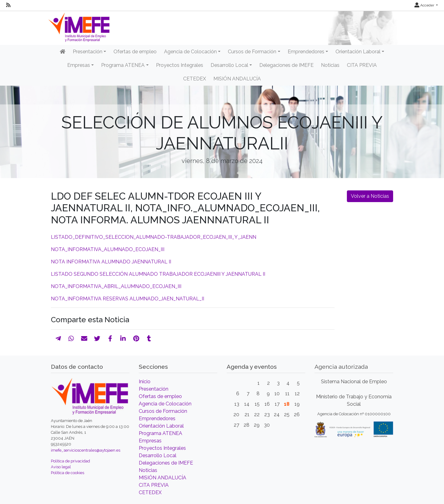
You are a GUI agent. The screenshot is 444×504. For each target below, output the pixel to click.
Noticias (330, 65)
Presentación (154, 389)
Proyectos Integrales (180, 65)
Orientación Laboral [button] (358, 52)
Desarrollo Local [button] (229, 65)
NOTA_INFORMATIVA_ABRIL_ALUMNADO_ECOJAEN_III (116, 286)
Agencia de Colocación (165, 404)
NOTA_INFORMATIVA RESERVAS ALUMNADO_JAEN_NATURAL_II (127, 299)
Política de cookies (68, 473)
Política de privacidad (70, 461)
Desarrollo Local (158, 455)
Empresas (150, 441)
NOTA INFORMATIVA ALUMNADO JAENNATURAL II (111, 262)
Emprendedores (157, 419)
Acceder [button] (425, 5)
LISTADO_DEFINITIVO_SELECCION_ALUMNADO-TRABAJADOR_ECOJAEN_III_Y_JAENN (154, 237)
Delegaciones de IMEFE (286, 65)
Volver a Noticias (370, 196)
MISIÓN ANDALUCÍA (237, 79)
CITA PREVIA (362, 65)
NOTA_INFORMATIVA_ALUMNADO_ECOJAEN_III (108, 249)
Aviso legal (61, 467)
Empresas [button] (79, 65)
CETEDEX (195, 79)
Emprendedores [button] (306, 52)
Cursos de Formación (163, 411)
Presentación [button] (88, 52)
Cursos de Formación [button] (252, 52)
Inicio (145, 382)
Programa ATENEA (160, 433)
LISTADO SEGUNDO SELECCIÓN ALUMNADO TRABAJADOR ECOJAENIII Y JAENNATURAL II (158, 274)
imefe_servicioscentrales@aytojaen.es (86, 450)
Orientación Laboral (161, 426)
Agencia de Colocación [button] (190, 52)
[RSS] (8, 5)
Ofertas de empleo (135, 52)
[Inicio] (63, 52)
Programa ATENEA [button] (123, 65)
